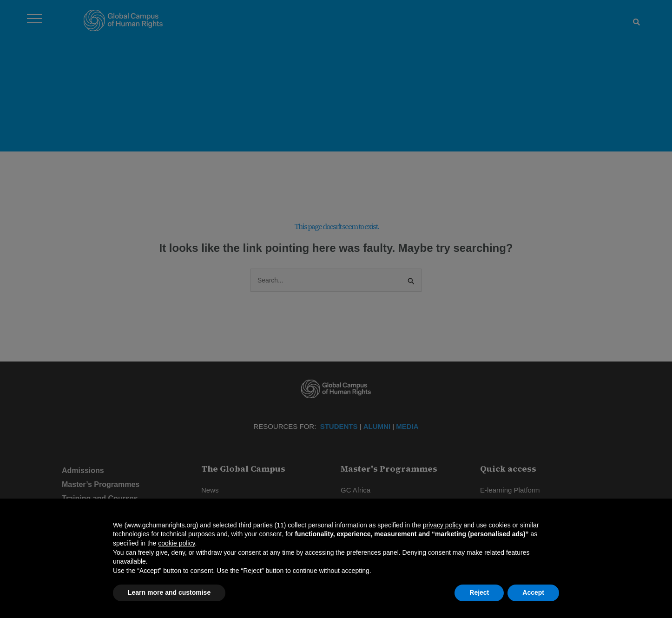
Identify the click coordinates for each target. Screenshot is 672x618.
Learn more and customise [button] (169, 592)
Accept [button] (533, 592)
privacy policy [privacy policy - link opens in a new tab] (442, 525)
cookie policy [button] (176, 543)
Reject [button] (479, 592)
